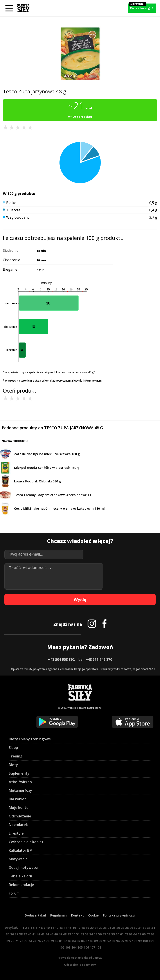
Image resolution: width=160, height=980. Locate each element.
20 (92, 928)
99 (140, 941)
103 (68, 947)
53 (87, 934)
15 (70, 928)
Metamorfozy (20, 790)
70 (13, 941)
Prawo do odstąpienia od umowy (80, 958)
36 (12, 934)
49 (69, 934)
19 (87, 928)
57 (104, 934)
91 (105, 941)
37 (16, 934)
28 (127, 928)
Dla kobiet (17, 799)
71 (17, 941)
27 (122, 928)
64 (135, 934)
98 (135, 941)
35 (8, 934)
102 (62, 947)
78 (48, 941)
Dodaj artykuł (35, 915)
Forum (14, 893)
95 (122, 941)
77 (43, 941)
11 (52, 928)
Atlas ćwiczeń (20, 782)
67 (148, 934)
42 (38, 934)
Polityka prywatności (119, 915)
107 (92, 947)
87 (87, 941)
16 (74, 928)
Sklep (13, 748)
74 (30, 941)
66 (144, 934)
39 (25, 934)
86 (83, 941)
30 (136, 928)
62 (126, 934)
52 (82, 934)
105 (80, 947)
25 (114, 928)
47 (60, 934)
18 (83, 928)
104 (74, 947)
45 (52, 934)
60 (117, 934)
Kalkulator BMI (21, 850)
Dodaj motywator (24, 868)
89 (96, 941)
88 (92, 941)
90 (100, 941)
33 (149, 928)
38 (21, 934)
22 (101, 928)
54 (91, 934)
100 (145, 941)
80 (56, 941)
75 (34, 941)
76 (39, 941)
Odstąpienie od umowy (80, 965)
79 (52, 941)
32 (144, 928)
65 (139, 934)
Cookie (93, 915)
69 (8, 941)
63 (131, 934)
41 (34, 934)
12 (57, 928)
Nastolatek (18, 825)
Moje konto (19, 808)
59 (113, 934)
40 (30, 934)
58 (109, 934)
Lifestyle (16, 833)
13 (61, 928)
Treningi (16, 756)
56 (100, 934)
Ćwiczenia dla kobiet (26, 842)
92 (109, 941)
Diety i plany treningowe (30, 739)
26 (118, 928)
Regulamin (58, 915)
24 (109, 928)
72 (21, 941)
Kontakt (77, 915)
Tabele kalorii (20, 876)
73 (26, 941)
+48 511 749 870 (99, 659)
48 (65, 934)
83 (70, 941)
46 (56, 934)
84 (74, 941)
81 (61, 941)
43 (43, 934)
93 (113, 941)
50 (74, 934)
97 (131, 941)
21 (96, 928)
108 (99, 947)
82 (65, 941)
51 (78, 934)
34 (153, 928)
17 (79, 928)
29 (131, 928)
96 (127, 941)
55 (95, 934)
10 (48, 928)
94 (118, 941)
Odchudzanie (20, 816)
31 (140, 928)
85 (78, 941)
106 (86, 947)
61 (122, 934)
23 (105, 928)
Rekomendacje (21, 885)
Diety (13, 765)
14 (65, 928)
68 (153, 934)
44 (47, 934)
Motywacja (18, 859)
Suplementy (19, 773)
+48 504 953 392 (61, 659)
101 (151, 941)
